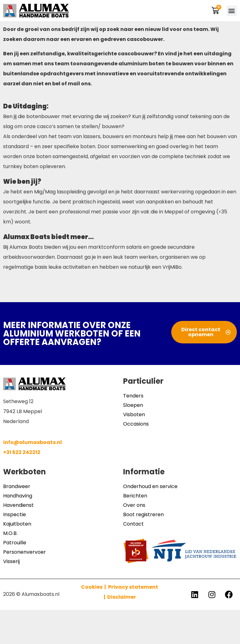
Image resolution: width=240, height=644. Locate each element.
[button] (232, 11)
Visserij (11, 561)
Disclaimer (122, 597)
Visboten (134, 414)
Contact (133, 524)
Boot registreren (143, 514)
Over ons (134, 505)
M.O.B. (10, 533)
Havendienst (18, 505)
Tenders (133, 396)
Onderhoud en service (150, 486)
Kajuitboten (17, 524)
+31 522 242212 (22, 452)
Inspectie (15, 514)
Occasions (136, 424)
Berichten (135, 496)
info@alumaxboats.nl (32, 442)
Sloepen (133, 405)
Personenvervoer (25, 552)
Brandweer (17, 486)
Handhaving (18, 496)
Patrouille (15, 543)
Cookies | (94, 587)
